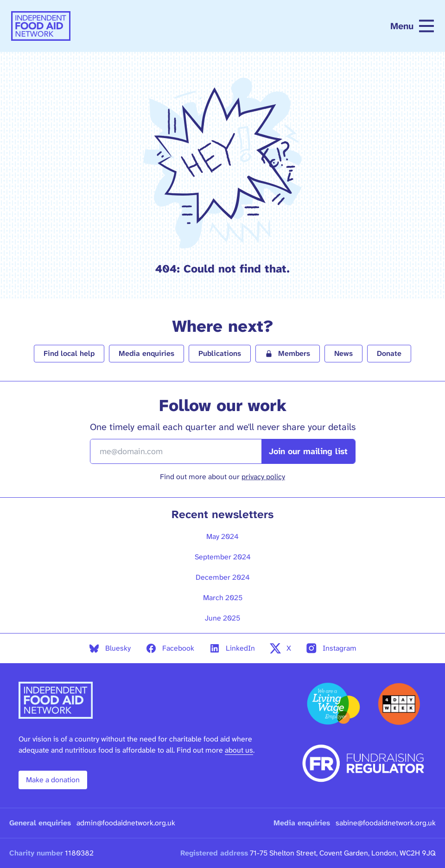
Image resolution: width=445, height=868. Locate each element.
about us (239, 750)
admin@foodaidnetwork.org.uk (126, 823)
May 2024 (222, 536)
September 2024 (223, 557)
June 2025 (222, 618)
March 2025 (223, 598)
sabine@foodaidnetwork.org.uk (386, 823)
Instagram (331, 648)
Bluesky (110, 648)
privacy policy (263, 477)
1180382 (79, 853)
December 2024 (223, 577)
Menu (412, 26)
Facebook (170, 648)
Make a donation (53, 780)
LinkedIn (232, 648)
